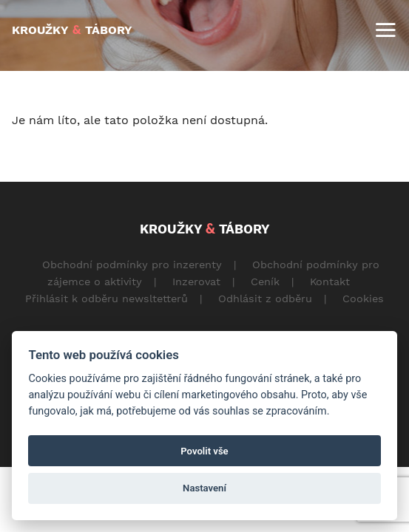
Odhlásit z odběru (265, 299)
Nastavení (204, 488)
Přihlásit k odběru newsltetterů (107, 299)
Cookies (363, 299)
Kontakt (330, 282)
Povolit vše (204, 451)
